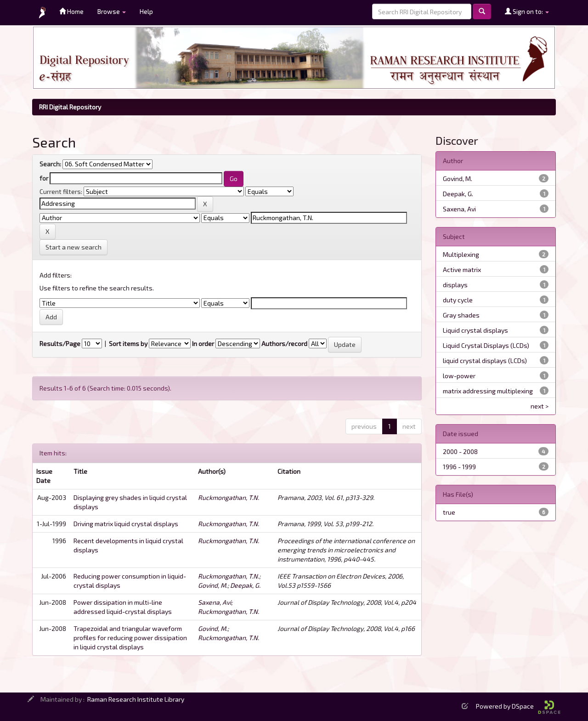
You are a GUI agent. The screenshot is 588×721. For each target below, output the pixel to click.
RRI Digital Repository (70, 107)
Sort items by (128, 343)
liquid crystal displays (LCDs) (485, 360)
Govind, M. (213, 585)
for (44, 178)
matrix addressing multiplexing (488, 391)
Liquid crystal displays (475, 330)
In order (203, 343)
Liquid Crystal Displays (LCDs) (486, 345)
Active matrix (462, 270)
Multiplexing (461, 254)
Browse (112, 11)
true (449, 512)
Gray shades (461, 315)
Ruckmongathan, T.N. (229, 497)
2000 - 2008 (460, 451)
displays (455, 285)
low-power (459, 376)
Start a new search (73, 247)
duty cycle (458, 300)
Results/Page (60, 343)
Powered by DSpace (518, 706)
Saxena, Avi (215, 602)
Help (146, 11)
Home (71, 11)
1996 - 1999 (459, 467)
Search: (50, 164)
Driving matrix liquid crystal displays (126, 524)
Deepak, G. (245, 585)
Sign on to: (527, 11)
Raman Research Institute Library (136, 699)
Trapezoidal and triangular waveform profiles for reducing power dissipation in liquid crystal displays (130, 638)
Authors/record (284, 343)
